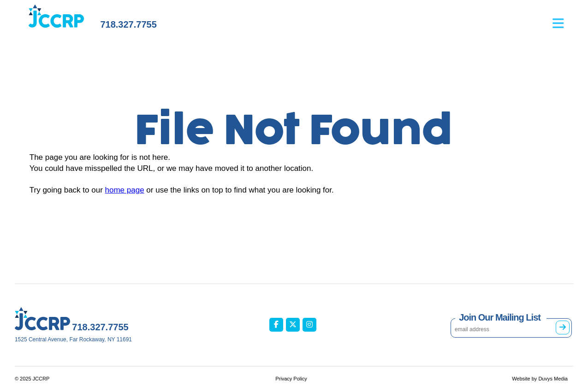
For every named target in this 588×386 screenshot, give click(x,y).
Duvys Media (553, 379)
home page (125, 190)
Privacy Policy (291, 379)
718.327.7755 (128, 24)
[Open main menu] (563, 19)
